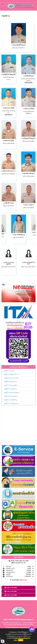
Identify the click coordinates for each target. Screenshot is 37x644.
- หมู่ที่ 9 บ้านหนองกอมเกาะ (12, 393)
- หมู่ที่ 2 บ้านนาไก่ (9, 371)
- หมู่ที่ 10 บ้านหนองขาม (11, 396)
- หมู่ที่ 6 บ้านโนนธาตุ (10, 382)
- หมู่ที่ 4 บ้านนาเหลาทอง (11, 378)
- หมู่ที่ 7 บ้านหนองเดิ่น (10, 385)
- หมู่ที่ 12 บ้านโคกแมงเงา (11, 403)
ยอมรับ (21, 640)
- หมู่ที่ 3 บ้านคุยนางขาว (11, 374)
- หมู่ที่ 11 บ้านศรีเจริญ (10, 400)
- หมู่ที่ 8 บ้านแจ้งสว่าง (10, 389)
